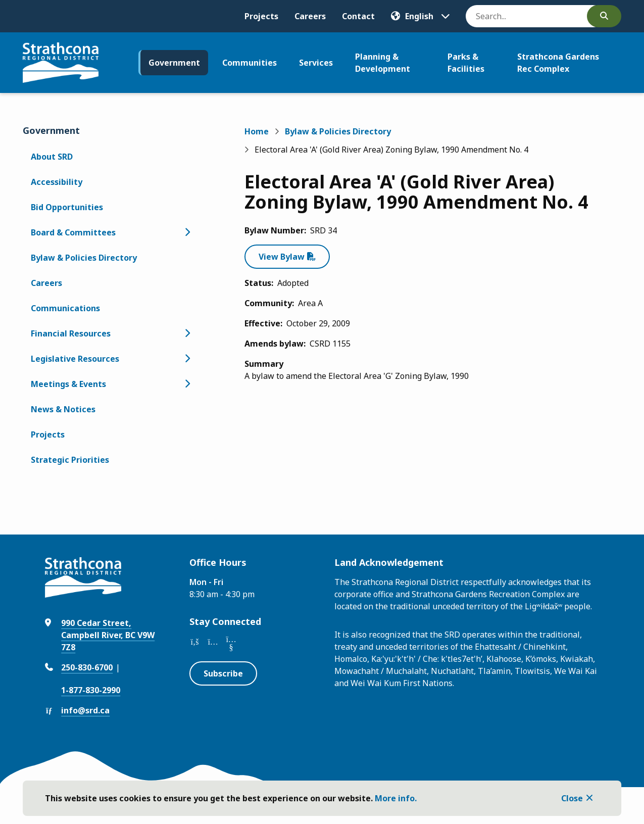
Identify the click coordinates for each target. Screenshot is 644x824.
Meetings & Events (68, 384)
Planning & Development (383, 63)
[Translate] (420, 16)
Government (174, 63)
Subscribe (223, 673)
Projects (261, 16)
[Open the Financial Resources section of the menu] (187, 333)
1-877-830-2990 (91, 690)
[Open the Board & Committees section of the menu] (187, 232)
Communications (65, 308)
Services (316, 63)
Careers (310, 16)
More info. (396, 798)
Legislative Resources (75, 359)
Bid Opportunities (67, 207)
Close (572, 798)
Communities (250, 63)
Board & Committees (73, 232)
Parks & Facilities (466, 63)
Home (257, 131)
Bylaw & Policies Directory (84, 258)
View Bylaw (282, 257)
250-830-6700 (87, 667)
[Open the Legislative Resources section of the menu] (187, 359)
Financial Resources (71, 333)
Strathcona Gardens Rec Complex (558, 63)
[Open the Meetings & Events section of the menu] (187, 384)
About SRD (52, 157)
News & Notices (63, 409)
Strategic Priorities (70, 460)
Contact (358, 16)
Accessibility (57, 182)
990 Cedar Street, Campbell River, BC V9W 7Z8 (108, 635)
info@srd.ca (85, 710)
